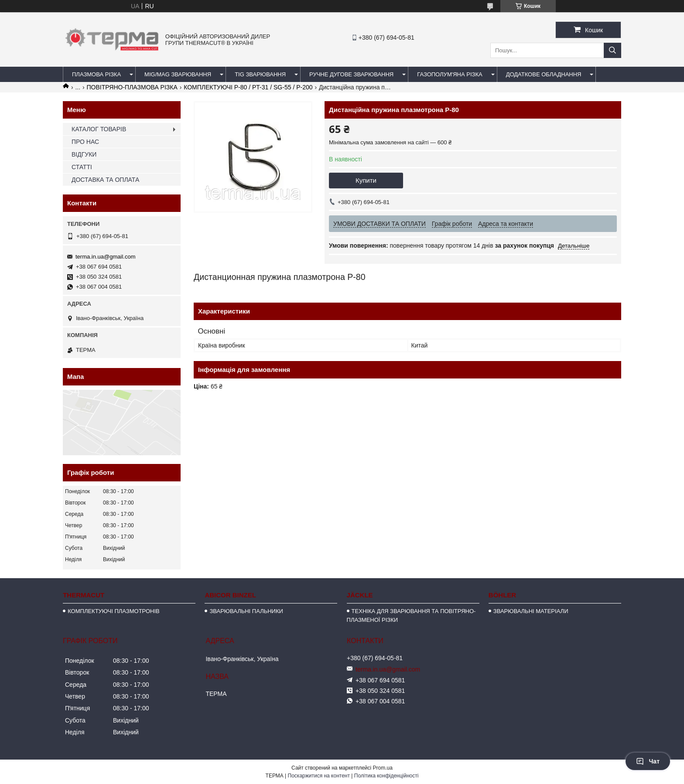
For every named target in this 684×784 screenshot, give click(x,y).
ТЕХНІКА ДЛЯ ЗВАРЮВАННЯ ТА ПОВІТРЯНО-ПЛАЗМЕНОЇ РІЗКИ (411, 615)
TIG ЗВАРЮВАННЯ (260, 74)
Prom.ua (383, 768)
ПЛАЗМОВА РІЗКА (96, 74)
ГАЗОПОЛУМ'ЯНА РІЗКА (450, 74)
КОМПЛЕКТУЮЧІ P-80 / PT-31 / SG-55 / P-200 (248, 87)
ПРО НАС (85, 142)
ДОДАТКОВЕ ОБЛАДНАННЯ (544, 74)
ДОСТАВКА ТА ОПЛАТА (105, 180)
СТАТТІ (82, 167)
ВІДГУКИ (84, 154)
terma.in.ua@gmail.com (105, 257)
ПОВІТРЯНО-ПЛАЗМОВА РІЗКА (132, 87)
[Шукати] (612, 50)
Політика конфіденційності (386, 776)
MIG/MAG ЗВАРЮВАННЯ (178, 74)
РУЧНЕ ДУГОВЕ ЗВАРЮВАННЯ (351, 74)
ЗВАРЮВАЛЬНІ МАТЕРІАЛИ (531, 611)
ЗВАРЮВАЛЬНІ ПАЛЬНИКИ (246, 611)
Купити (366, 180)
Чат (648, 761)
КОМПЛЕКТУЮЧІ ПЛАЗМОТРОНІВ (114, 611)
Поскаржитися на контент (319, 776)
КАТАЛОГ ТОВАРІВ (99, 129)
